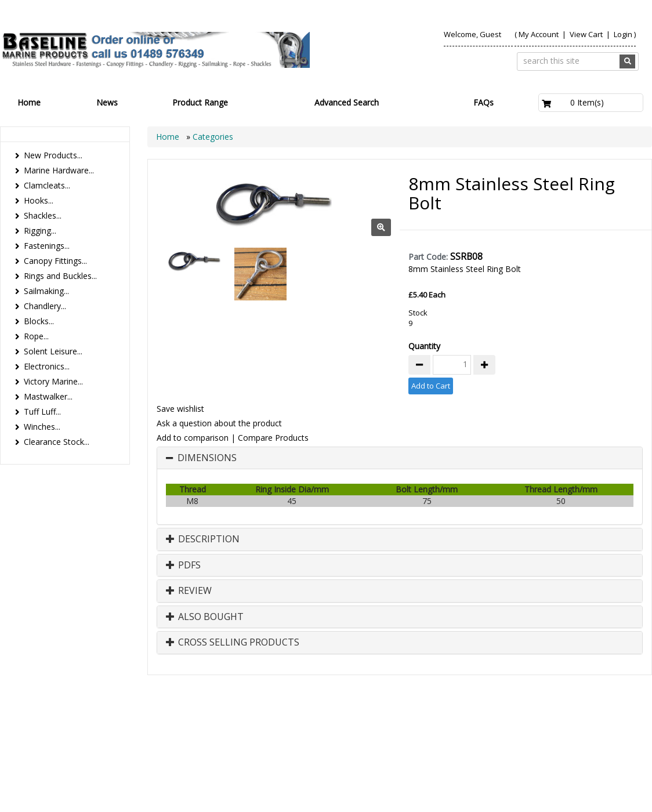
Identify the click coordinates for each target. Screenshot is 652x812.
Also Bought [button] (205, 617)
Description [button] (203, 539)
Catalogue (555, 739)
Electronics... (47, 366)
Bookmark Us (608, 739)
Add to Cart (431, 386)
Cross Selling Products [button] (233, 643)
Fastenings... (47, 246)
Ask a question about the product (219, 423)
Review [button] (189, 591)
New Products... (53, 155)
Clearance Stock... (57, 442)
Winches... (42, 427)
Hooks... (39, 200)
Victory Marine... (53, 381)
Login (623, 34)
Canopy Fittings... (55, 261)
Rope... (36, 336)
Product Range (200, 102)
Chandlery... (45, 306)
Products (398, 727)
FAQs (483, 102)
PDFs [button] (183, 565)
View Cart (587, 34)
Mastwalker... (48, 396)
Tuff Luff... (42, 412)
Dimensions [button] (207, 458)
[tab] (400, 458)
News (107, 102)
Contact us (501, 727)
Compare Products (273, 438)
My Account (539, 34)
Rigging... (40, 231)
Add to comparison (193, 438)
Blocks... (39, 321)
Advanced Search (347, 102)
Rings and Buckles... (60, 276)
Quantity (424, 346)
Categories (213, 137)
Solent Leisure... (53, 351)
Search (552, 727)
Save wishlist (180, 409)
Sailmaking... (46, 291)
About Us (448, 727)
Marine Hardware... (59, 170)
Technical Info (606, 727)
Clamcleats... (47, 185)
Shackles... (43, 215)
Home (29, 102)
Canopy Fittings (491, 739)
